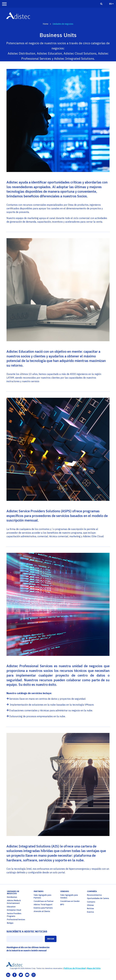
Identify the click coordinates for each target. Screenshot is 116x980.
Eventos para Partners (43, 908)
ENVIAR (51, 939)
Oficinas (90, 905)
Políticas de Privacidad (75, 968)
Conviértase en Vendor (70, 901)
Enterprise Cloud (14, 910)
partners (39, 891)
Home (46, 24)
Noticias (90, 908)
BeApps (10, 923)
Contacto (91, 902)
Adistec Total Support (43, 905)
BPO (62, 905)
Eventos (90, 912)
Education (11, 907)
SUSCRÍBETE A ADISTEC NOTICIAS (27, 931)
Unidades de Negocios (13, 892)
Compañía (92, 891)
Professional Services (16, 919)
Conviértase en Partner (44, 901)
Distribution (12, 897)
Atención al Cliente (42, 911)
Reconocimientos (94, 895)
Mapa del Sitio (94, 968)
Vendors (65, 891)
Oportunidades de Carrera (98, 898)
